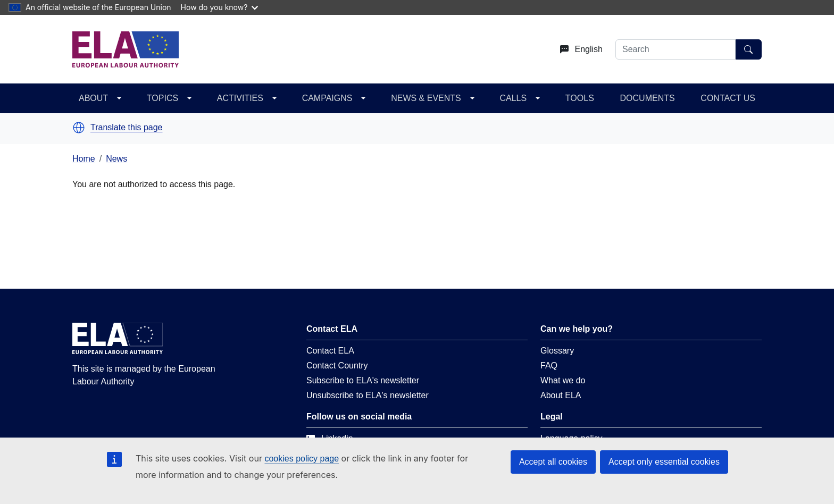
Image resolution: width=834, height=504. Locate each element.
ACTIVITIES (240, 98)
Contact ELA (330, 351)
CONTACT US (728, 98)
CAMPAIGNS (327, 98)
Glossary (557, 351)
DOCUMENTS (648, 98)
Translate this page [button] (126, 128)
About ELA (561, 395)
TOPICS (162, 98)
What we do (563, 380)
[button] (79, 128)
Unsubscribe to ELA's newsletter (368, 395)
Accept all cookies (553, 462)
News (116, 159)
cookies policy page (302, 459)
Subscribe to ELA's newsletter (363, 380)
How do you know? (220, 7)
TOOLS (580, 98)
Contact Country (337, 366)
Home (84, 159)
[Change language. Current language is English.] (577, 49)
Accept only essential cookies (664, 462)
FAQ (549, 366)
